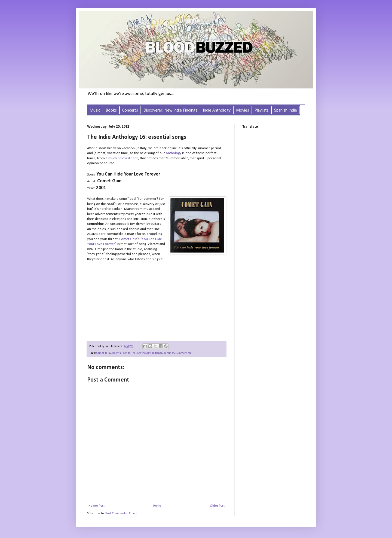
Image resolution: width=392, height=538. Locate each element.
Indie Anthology (141, 353)
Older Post (217, 506)
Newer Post (97, 506)
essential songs (121, 353)
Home (157, 506)
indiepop (157, 353)
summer (169, 353)
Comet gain (103, 353)
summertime (183, 353)
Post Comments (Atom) (121, 514)
